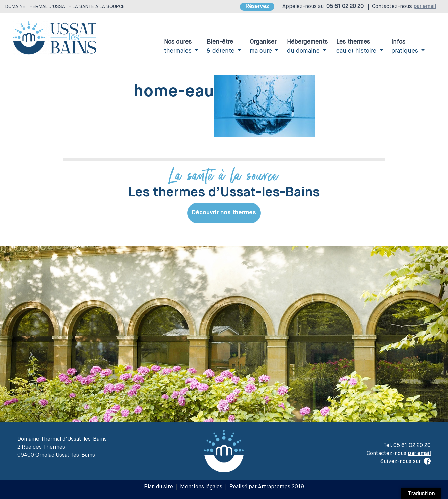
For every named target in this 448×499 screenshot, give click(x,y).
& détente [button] (221, 46)
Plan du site (159, 487)
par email (425, 7)
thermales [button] (179, 46)
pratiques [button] (405, 46)
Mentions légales (201, 487)
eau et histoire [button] (357, 46)
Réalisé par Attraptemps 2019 (267, 487)
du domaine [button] (307, 46)
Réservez (257, 7)
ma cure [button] (263, 46)
